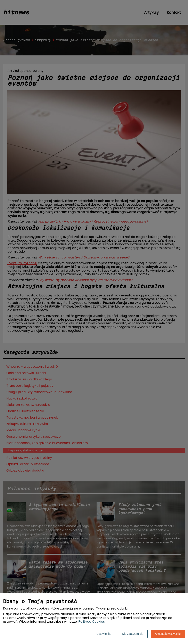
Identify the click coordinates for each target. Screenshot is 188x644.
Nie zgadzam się (133, 634)
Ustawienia (104, 634)
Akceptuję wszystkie (168, 634)
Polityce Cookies (92, 622)
